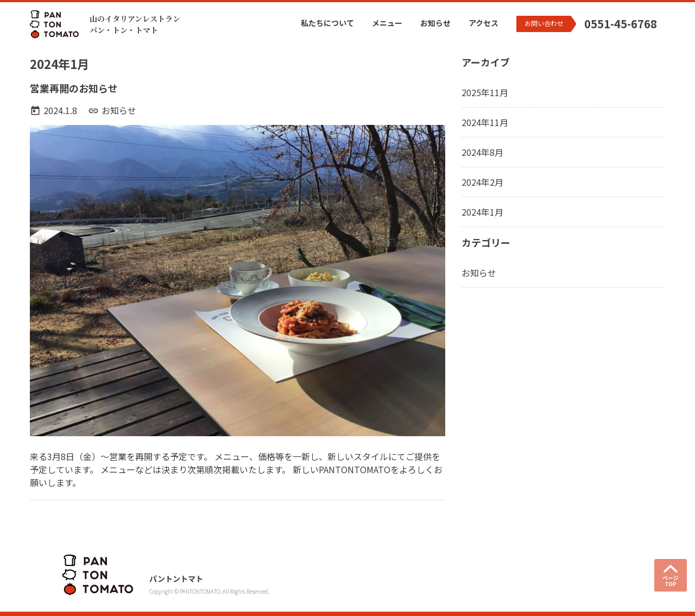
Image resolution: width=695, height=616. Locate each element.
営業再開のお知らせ (74, 88)
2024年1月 (482, 212)
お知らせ (435, 23)
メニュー (387, 23)
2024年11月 (485, 122)
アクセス (484, 23)
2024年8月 (482, 152)
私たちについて (327, 23)
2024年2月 (482, 182)
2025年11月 (485, 92)
